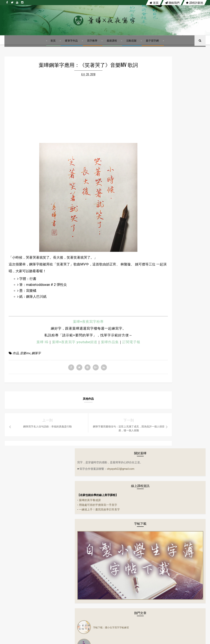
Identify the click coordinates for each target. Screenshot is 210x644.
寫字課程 (155, 453)
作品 (16, 412)
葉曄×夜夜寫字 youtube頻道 (58, 400)
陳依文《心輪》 (172, 274)
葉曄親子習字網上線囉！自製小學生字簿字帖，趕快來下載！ (183, 256)
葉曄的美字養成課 (161, 129)
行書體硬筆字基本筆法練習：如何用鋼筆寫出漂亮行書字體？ (183, 238)
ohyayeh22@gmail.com (162, 96)
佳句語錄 (155, 379)
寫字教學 (93, 50)
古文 (153, 345)
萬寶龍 (154, 413)
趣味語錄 (155, 467)
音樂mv (25, 412)
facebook (69, 536)
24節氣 (154, 331)
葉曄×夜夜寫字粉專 (72, 380)
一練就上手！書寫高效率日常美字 (170, 138)
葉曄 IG (26, 400)
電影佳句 (155, 426)
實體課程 (155, 433)
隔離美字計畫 (158, 419)
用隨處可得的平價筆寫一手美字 (169, 133)
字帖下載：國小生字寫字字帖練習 (182, 219)
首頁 (154, 3)
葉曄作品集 (93, 400)
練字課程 (155, 460)
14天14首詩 (157, 324)
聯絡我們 (172, 3)
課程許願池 (194, 3)
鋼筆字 (36, 412)
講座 (153, 487)
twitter (92, 536)
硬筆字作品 (72, 50)
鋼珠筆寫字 (157, 474)
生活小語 (155, 358)
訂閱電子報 (115, 400)
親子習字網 (153, 50)
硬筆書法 (155, 406)
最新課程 (112, 50)
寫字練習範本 (158, 447)
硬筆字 (154, 399)
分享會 (154, 338)
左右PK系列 (157, 351)
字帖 (153, 365)
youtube (115, 536)
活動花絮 (132, 50)
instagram (139, 536)
